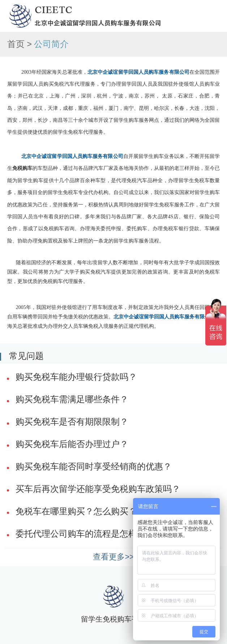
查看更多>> (113, 557)
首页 (16, 44)
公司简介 (51, 44)
